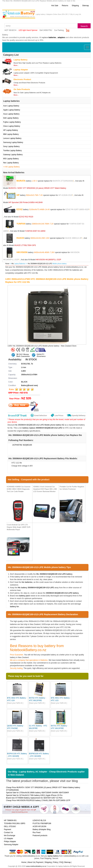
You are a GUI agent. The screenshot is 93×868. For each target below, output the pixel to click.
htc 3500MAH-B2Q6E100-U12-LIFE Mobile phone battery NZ (40, 425)
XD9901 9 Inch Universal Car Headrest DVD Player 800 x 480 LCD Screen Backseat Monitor (45, 489)
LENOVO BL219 (39, 820)
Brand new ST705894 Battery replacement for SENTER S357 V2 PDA (34, 798)
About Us (31, 862)
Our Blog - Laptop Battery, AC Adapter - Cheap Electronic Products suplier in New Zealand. (46, 773)
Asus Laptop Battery (11, 114)
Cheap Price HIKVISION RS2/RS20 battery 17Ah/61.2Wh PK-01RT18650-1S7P (38, 800)
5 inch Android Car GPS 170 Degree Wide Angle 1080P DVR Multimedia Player (19, 527)
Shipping (75, 6)
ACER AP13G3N (39, 826)
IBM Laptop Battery (11, 134)
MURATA (21, 181)
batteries (52, 37)
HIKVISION (22, 252)
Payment (7, 829)
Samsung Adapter (11, 845)
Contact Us (8, 832)
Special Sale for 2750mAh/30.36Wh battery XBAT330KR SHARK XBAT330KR (37, 793)
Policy (56, 862)
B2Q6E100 (28, 445)
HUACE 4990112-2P (73, 238)
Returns (65, 6)
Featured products (40, 835)
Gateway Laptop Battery (13, 155)
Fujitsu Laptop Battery (12, 122)
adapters (61, 37)
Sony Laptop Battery (11, 146)
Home (7, 264)
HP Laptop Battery (11, 130)
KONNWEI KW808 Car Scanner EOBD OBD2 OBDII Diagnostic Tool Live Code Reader (19, 489)
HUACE (20, 238)
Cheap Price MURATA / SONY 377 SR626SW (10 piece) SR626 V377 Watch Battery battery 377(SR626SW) (43, 789)
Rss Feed (36, 832)
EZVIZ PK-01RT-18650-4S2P (77, 209)
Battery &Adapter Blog (42, 829)
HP (18, 195)
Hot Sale (55, 6)
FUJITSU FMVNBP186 (42, 823)
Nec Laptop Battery (11, 163)
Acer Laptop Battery (11, 106)
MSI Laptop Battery (11, 159)
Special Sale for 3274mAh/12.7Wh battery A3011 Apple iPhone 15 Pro (34, 795)
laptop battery (53, 856)
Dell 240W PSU (46, 30)
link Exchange (10, 835)
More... (16, 65)
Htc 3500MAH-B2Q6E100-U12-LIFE (40, 264)
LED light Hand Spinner (28, 30)
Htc (13, 264)
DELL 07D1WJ (10, 826)
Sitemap (85, 6)
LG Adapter (9, 838)
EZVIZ (19, 209)
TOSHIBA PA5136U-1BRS (15, 823)
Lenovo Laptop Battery (12, 138)
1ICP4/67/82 (17, 445)
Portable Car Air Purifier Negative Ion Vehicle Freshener (72, 488)
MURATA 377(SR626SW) (63, 181)
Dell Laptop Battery (11, 118)
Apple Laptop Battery (12, 110)
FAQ (61, 862)
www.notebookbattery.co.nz (36, 866)
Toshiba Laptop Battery (12, 151)
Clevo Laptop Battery (12, 126)
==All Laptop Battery (11, 167)
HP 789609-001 (10, 820)
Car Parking (59, 30)
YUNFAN (21, 224)
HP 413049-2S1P (65, 195)
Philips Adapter (10, 842)
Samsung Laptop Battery (13, 142)
